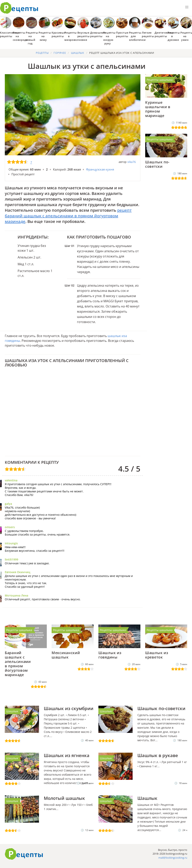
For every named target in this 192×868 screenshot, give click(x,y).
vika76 (132, 162)
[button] (187, 7)
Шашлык (12, 711)
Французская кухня (100, 169)
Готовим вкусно (24, 854)
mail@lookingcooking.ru (173, 858)
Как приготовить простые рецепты (19, 8)
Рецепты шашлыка (160, 80)
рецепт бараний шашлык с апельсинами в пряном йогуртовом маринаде (68, 216)
